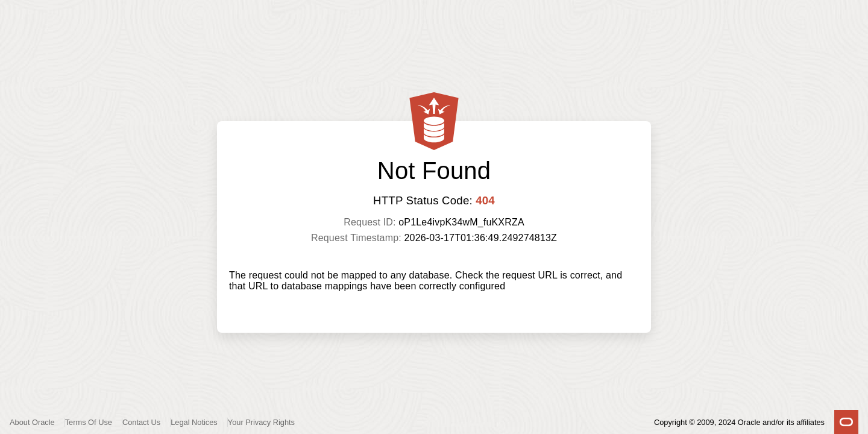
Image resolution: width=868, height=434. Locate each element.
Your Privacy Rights (261, 422)
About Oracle (32, 422)
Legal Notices (194, 422)
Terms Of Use (89, 422)
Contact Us (141, 422)
